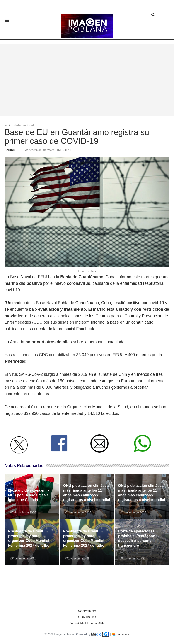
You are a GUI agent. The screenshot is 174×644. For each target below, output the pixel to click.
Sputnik (10, 150)
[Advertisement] (87, 80)
